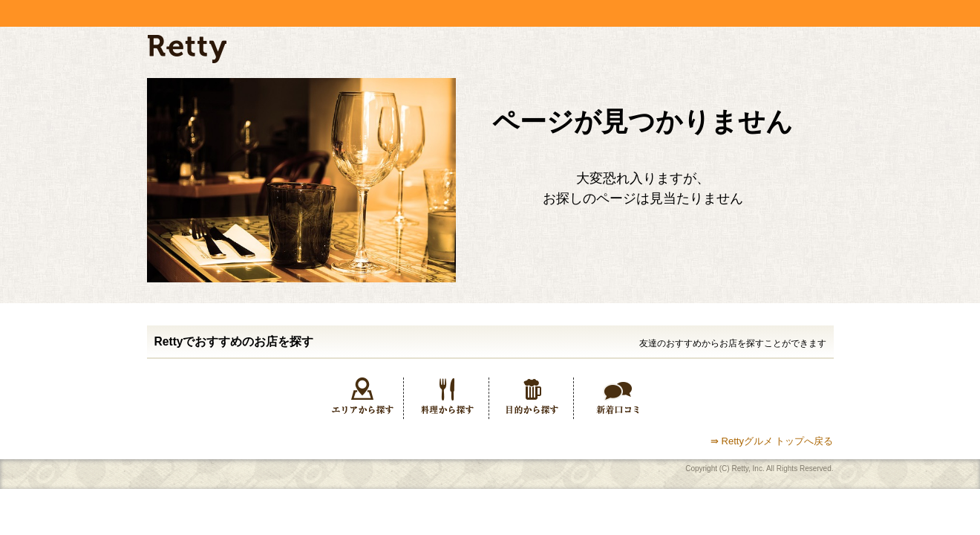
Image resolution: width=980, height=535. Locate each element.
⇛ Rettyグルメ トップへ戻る (772, 441)
